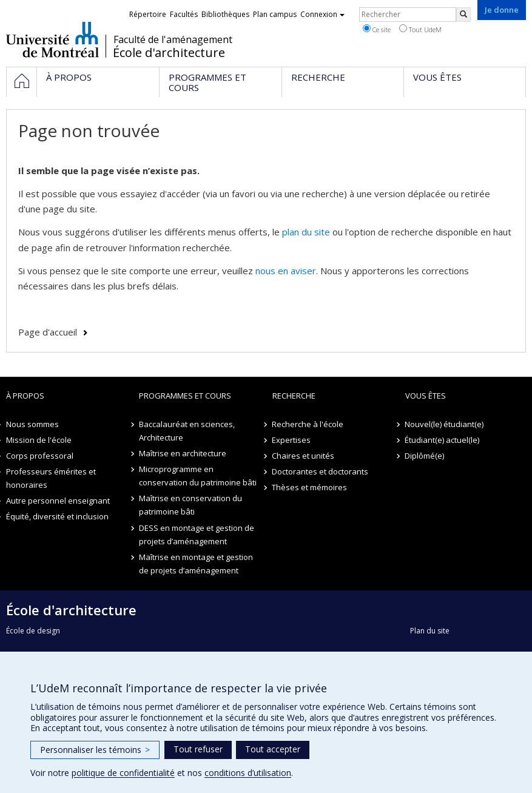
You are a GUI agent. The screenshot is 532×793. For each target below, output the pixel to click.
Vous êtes (426, 396)
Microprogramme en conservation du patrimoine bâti (198, 476)
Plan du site (430, 631)
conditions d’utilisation (248, 773)
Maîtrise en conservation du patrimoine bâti (190, 505)
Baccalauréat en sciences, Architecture (187, 431)
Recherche (294, 396)
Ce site (377, 29)
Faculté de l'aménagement (173, 39)
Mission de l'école (39, 440)
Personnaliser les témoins (95, 750)
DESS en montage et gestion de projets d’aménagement (197, 535)
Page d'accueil (48, 332)
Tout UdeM (420, 29)
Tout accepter (273, 749)
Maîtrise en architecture (183, 453)
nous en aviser (286, 271)
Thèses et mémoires (310, 487)
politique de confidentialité (123, 773)
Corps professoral (40, 456)
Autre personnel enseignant (58, 501)
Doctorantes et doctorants (321, 471)
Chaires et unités (304, 456)
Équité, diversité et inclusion (57, 516)
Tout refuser (198, 749)
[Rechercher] (463, 15)
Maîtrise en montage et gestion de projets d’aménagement (196, 564)
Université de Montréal (52, 39)
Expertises (292, 440)
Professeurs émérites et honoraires (51, 478)
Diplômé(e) (425, 456)
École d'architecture (169, 53)
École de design (33, 631)
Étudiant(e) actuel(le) (443, 440)
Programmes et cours (185, 396)
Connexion (322, 14)
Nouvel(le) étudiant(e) (445, 424)
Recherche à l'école (308, 424)
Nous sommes (32, 424)
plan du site (306, 232)
